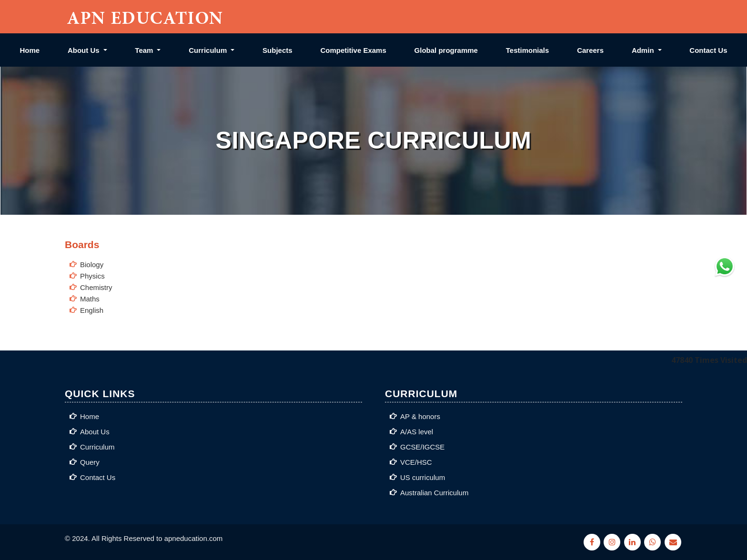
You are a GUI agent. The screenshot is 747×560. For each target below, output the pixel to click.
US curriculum (423, 477)
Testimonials (528, 50)
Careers (590, 50)
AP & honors (420, 416)
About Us (95, 432)
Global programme (446, 50)
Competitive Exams (353, 50)
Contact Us (708, 50)
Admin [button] (644, 50)
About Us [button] (85, 50)
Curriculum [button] (209, 50)
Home (30, 50)
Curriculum (97, 447)
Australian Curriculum (434, 493)
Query (90, 462)
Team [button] (145, 50)
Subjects (278, 50)
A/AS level (417, 432)
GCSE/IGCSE (422, 447)
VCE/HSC (416, 462)
